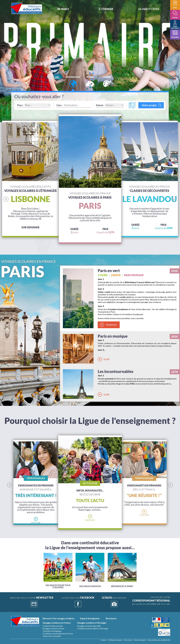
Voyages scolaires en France (57, 623)
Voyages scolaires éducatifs (89, 626)
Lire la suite (36, 522)
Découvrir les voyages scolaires (58, 618)
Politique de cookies (115, 640)
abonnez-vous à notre (32, 602)
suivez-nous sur (78, 602)
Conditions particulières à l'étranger (93, 628)
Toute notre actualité (52, 636)
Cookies (103, 640)
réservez (112, 325)
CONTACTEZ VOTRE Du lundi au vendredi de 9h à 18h (151, 601)
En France (63, 9)
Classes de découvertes (53, 626)
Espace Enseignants (90, 618)
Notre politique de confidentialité (159, 640)
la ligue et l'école (149, 9)
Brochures (111, 618)
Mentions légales (140, 640)
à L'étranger (106, 9)
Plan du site (128, 640)
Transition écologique (52, 631)
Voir (106, 359)
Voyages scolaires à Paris (53, 628)
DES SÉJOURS (114, 602)
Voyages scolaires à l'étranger (92, 623)
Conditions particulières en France (58, 634)
